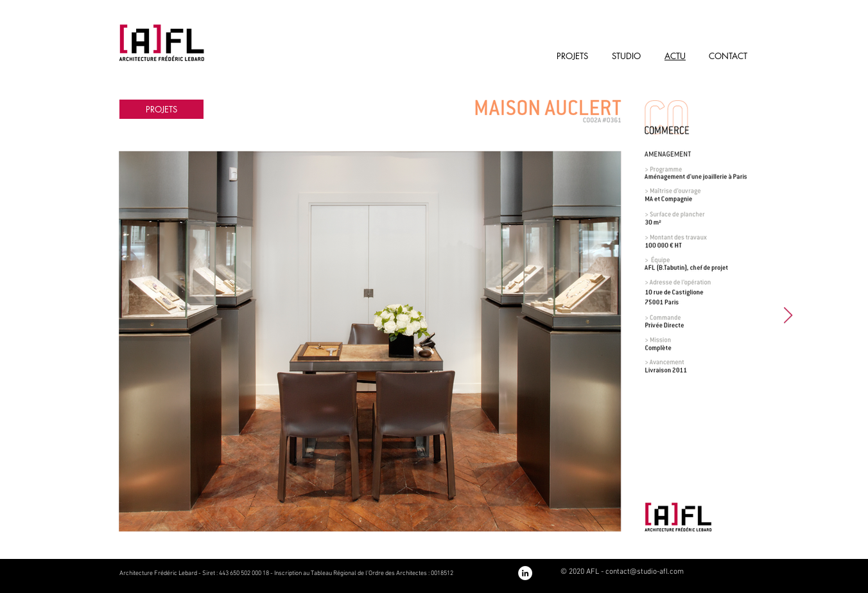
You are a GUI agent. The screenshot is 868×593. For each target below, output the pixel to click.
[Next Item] (788, 316)
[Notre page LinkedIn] (525, 573)
